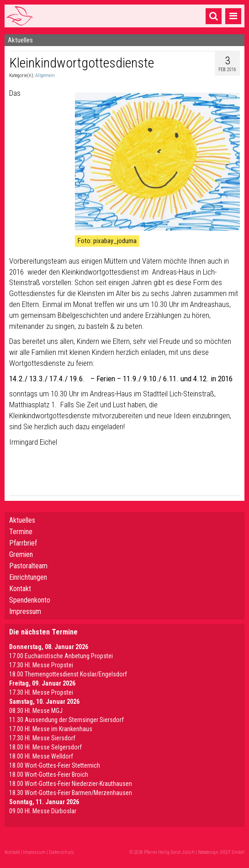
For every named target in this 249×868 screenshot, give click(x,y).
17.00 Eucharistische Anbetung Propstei (61, 656)
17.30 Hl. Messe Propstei (41, 665)
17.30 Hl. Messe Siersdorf (42, 738)
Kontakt (20, 589)
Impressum (25, 611)
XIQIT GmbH (232, 852)
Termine (21, 532)
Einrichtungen (28, 577)
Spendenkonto (30, 600)
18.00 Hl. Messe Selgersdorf (45, 747)
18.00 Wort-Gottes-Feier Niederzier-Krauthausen (71, 784)
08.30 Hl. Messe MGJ (36, 711)
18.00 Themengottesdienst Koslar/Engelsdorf (68, 674)
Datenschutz (61, 852)
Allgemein (45, 75)
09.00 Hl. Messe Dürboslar (43, 811)
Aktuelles (22, 520)
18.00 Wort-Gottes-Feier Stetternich (55, 765)
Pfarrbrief (23, 543)
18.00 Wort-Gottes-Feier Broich (49, 774)
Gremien (21, 554)
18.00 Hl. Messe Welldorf (41, 756)
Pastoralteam (28, 566)
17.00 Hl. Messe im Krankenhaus (51, 729)
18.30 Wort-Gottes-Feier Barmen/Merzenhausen (71, 793)
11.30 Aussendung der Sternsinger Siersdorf (66, 720)
